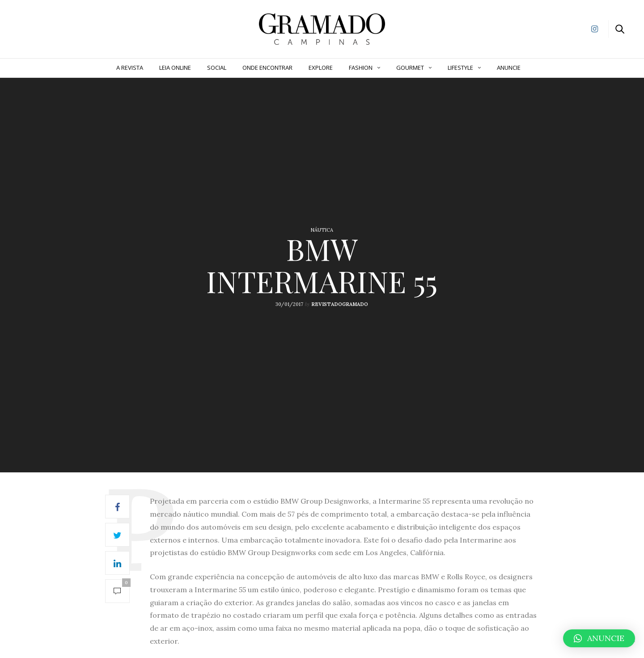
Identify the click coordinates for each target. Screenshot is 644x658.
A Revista (130, 68)
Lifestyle (460, 68)
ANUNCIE (509, 68)
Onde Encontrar (267, 68)
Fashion (361, 68)
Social (217, 68)
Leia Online (175, 68)
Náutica (322, 230)
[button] (599, 638)
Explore (321, 68)
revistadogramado (340, 304)
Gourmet (410, 68)
